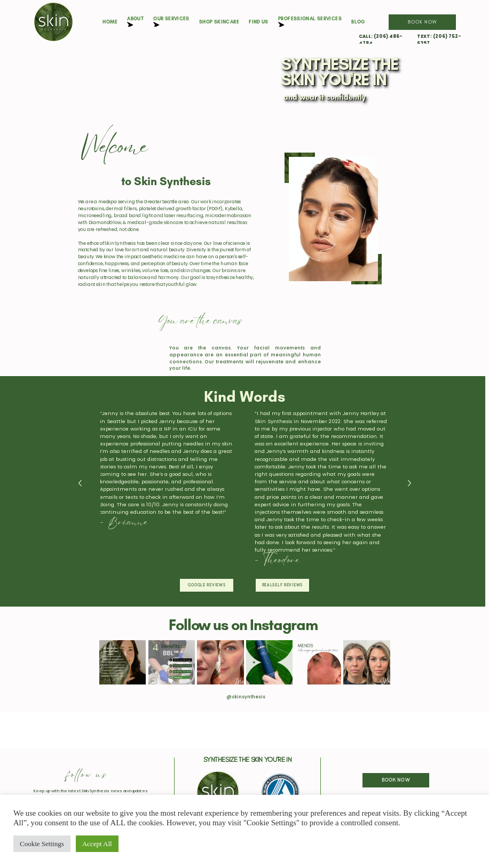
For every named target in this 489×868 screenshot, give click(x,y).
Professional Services (310, 22)
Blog (358, 22)
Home (110, 22)
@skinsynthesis (246, 697)
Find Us (259, 22)
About (135, 22)
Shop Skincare (219, 22)
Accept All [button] (97, 844)
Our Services (171, 22)
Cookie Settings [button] (42, 844)
